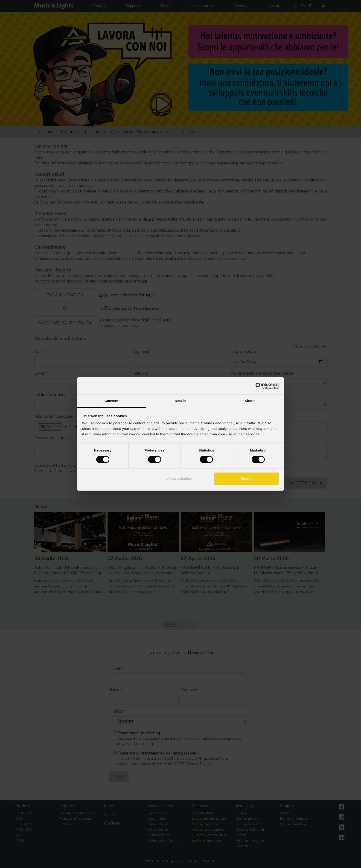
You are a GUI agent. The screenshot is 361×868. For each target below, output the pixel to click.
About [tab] (250, 401)
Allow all (246, 479)
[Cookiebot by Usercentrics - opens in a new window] (259, 386)
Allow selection (180, 479)
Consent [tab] (112, 401)
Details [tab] (180, 401)
